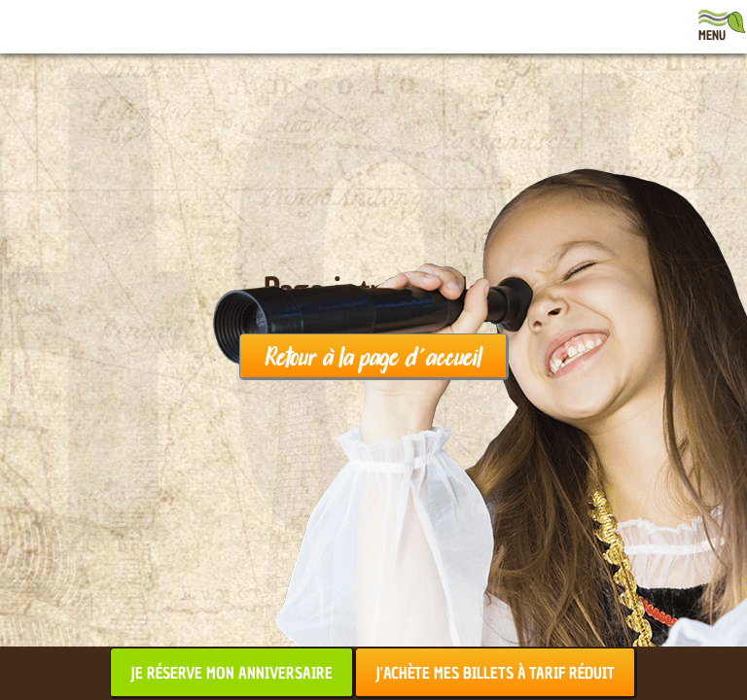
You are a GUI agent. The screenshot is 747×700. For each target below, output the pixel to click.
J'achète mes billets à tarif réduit (495, 673)
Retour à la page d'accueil (373, 356)
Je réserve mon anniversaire (231, 673)
